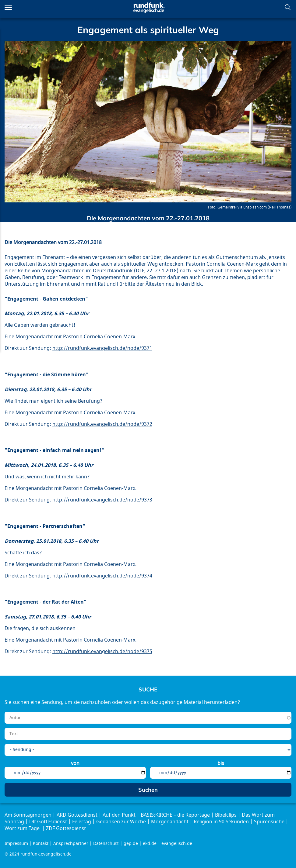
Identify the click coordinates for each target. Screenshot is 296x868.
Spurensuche (269, 822)
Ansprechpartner (71, 844)
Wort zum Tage (23, 828)
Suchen (288, 7)
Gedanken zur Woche (121, 822)
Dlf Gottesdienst (48, 822)
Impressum (16, 844)
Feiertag (82, 822)
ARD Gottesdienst (77, 815)
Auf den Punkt (119, 815)
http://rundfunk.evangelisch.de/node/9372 (102, 424)
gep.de (131, 844)
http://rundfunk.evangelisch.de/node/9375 (102, 652)
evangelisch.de (177, 844)
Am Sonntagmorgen (28, 815)
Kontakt (41, 844)
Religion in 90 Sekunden (221, 822)
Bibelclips (226, 815)
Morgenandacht (170, 822)
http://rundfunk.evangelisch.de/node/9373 (102, 500)
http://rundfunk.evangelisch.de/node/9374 (102, 576)
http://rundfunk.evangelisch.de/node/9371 (102, 348)
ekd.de (150, 844)
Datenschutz (106, 844)
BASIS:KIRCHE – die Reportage (175, 815)
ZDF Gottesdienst (66, 828)
